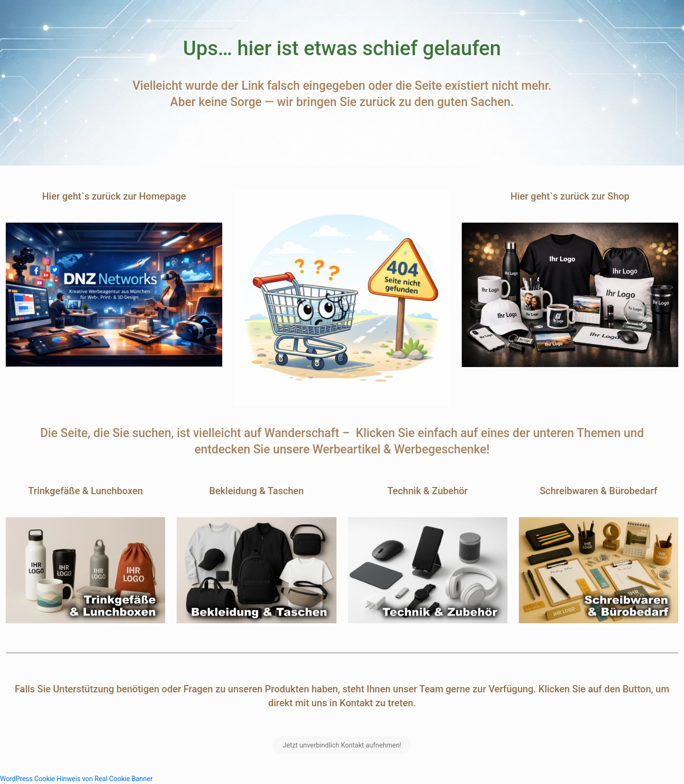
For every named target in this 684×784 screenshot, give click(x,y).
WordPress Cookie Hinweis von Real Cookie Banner (76, 779)
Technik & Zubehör (427, 491)
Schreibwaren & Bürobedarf (598, 491)
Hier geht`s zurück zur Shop (570, 196)
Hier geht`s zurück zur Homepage (114, 196)
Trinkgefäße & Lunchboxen (86, 491)
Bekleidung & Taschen (257, 491)
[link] (114, 295)
